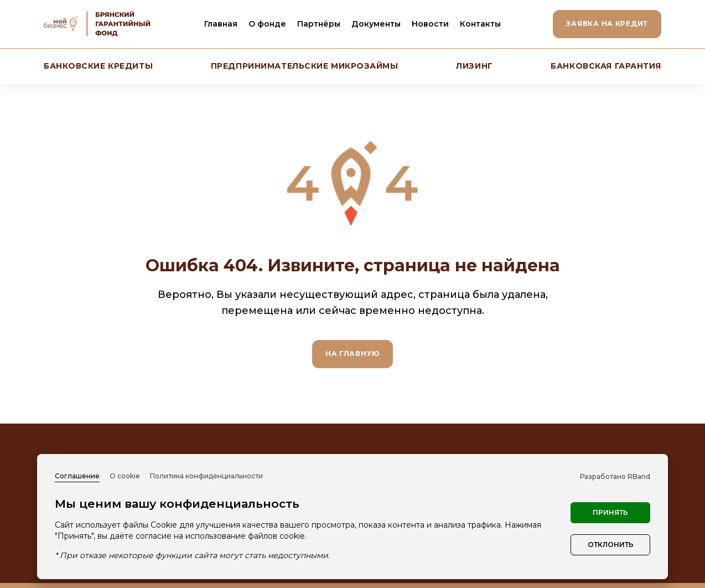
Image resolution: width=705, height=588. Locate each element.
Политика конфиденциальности (206, 476)
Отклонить (611, 545)
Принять (610, 512)
